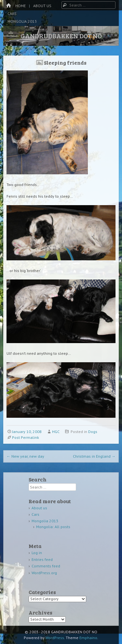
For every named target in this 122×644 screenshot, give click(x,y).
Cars (12, 13)
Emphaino (88, 638)
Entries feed (42, 559)
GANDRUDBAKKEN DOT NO (61, 36)
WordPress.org (44, 573)
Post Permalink (26, 437)
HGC (56, 432)
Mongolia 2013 (22, 21)
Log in (37, 553)
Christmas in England (94, 456)
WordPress (55, 638)
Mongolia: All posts (53, 527)
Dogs (93, 432)
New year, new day (25, 456)
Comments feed (46, 566)
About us (42, 6)
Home (20, 6)
